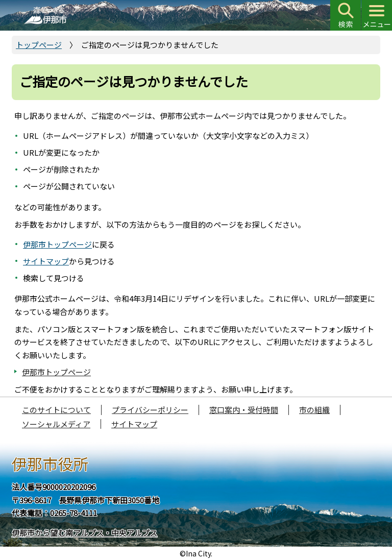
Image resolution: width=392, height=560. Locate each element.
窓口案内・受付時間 (244, 410)
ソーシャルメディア (56, 424)
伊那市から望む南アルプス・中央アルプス (84, 533)
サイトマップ (46, 261)
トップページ (39, 45)
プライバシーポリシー (150, 410)
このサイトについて (56, 410)
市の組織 (314, 410)
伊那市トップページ (57, 244)
